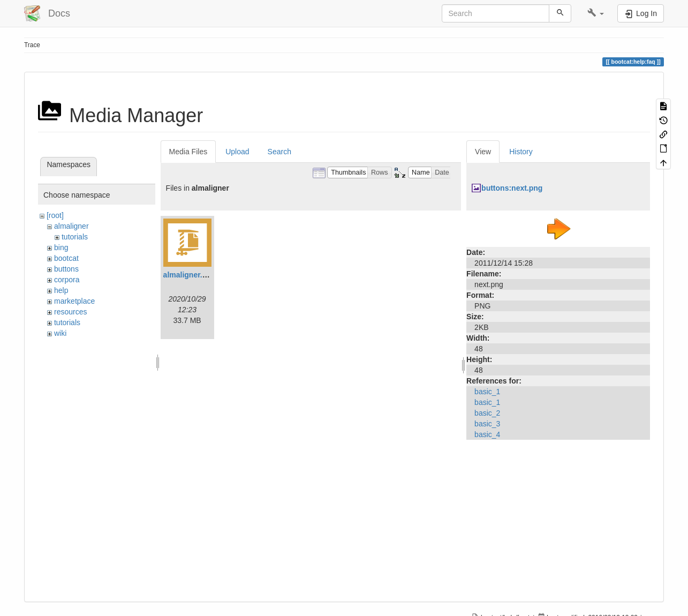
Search (279, 152)
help (61, 290)
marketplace (74, 301)
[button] (596, 13)
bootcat (66, 258)
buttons (66, 269)
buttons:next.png (512, 188)
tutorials (75, 237)
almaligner (71, 226)
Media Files (188, 152)
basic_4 (487, 434)
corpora (67, 280)
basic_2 (487, 413)
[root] (55, 215)
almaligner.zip (188, 275)
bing (61, 247)
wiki (60, 333)
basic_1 (487, 392)
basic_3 (487, 424)
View (483, 152)
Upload (237, 152)
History (521, 152)
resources (70, 312)
